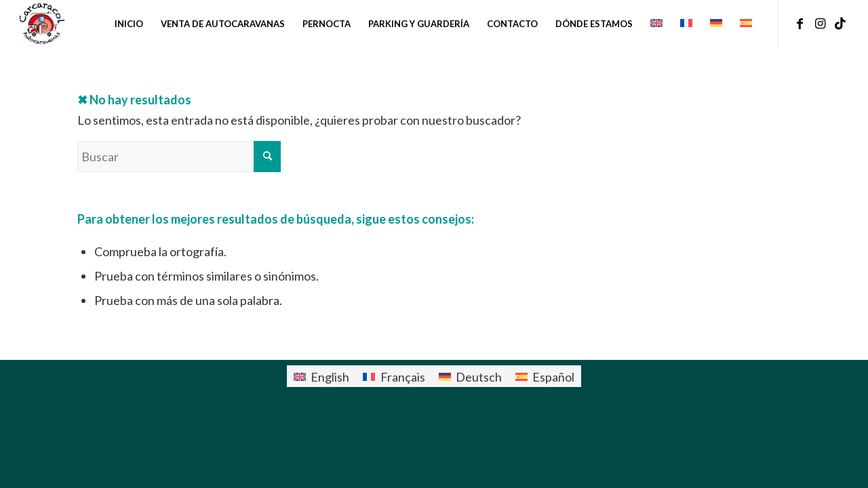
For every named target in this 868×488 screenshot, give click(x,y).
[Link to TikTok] (840, 23)
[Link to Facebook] (800, 23)
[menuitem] (129, 24)
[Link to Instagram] (820, 23)
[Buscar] (179, 157)
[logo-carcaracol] (41, 24)
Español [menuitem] (553, 377)
